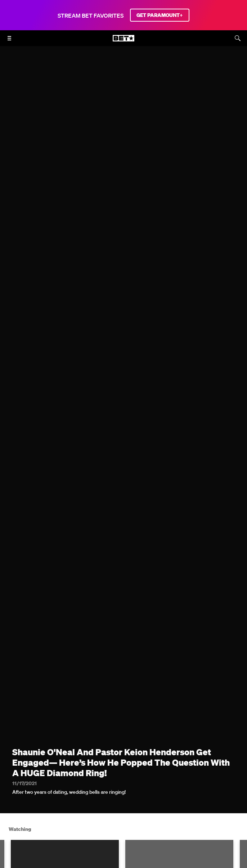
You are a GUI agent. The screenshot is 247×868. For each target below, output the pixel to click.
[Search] (238, 38)
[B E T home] (123, 41)
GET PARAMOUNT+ (160, 15)
